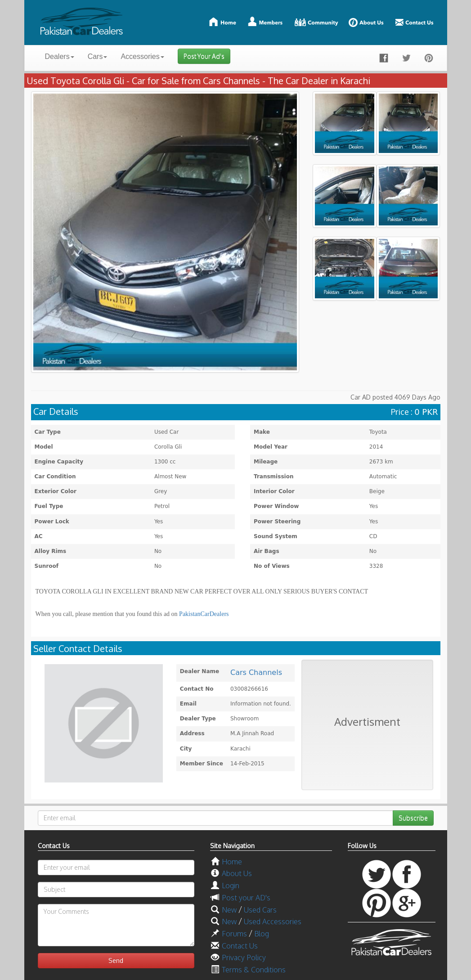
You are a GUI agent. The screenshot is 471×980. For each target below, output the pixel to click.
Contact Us (240, 946)
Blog (262, 934)
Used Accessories (273, 922)
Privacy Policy (244, 958)
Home (232, 862)
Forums (234, 934)
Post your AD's (246, 898)
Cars (98, 56)
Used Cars (260, 910)
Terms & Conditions (254, 970)
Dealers (60, 56)
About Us (237, 873)
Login (231, 886)
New (229, 910)
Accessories (142, 56)
